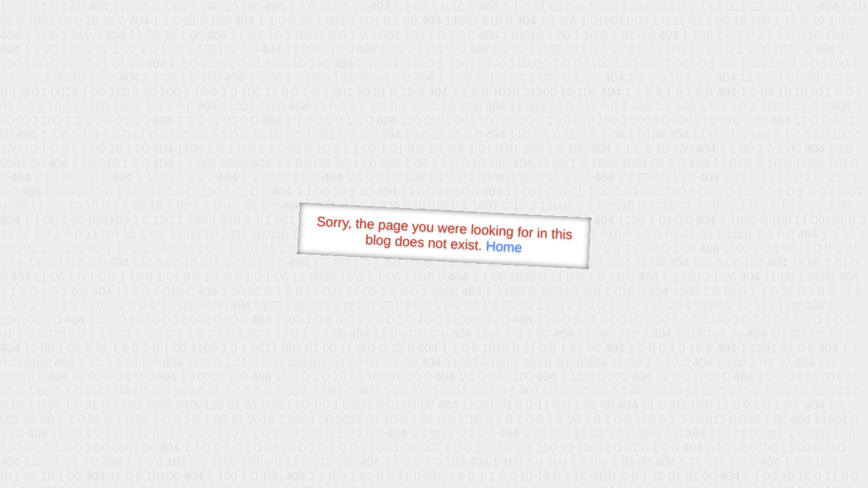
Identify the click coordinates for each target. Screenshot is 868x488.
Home (504, 246)
